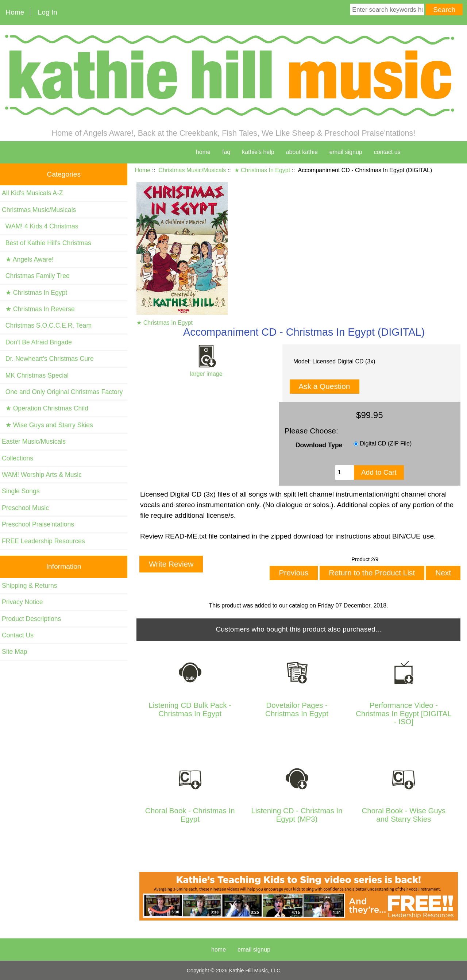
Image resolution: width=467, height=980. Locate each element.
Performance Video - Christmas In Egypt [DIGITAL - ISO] (404, 713)
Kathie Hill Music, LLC (255, 971)
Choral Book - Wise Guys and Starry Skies (404, 815)
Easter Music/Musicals (34, 441)
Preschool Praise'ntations (38, 524)
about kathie (302, 152)
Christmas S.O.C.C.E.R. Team (47, 325)
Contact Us (18, 635)
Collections (18, 458)
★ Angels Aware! (28, 259)
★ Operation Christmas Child (45, 408)
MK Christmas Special (35, 375)
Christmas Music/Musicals (192, 170)
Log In (48, 12)
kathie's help (258, 152)
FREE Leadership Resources (43, 541)
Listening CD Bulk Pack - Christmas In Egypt (190, 709)
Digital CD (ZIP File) (386, 444)
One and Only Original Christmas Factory (62, 392)
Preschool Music (25, 508)
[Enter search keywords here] (387, 9)
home (203, 152)
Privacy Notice (22, 602)
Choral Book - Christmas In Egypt (190, 815)
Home (15, 12)
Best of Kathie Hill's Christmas (47, 243)
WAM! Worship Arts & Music (42, 475)
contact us (387, 152)
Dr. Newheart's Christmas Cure (48, 359)
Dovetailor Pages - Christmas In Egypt (297, 709)
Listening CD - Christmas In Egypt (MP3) (297, 815)
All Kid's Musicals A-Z (32, 193)
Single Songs (21, 491)
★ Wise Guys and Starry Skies (47, 425)
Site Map (14, 652)
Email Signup (346, 152)
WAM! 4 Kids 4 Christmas (40, 226)
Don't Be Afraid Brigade (37, 342)
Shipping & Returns (30, 586)
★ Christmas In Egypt (262, 170)
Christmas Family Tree (36, 276)
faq (226, 152)
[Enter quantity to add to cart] (345, 472)
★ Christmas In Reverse (38, 309)
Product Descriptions (31, 619)
